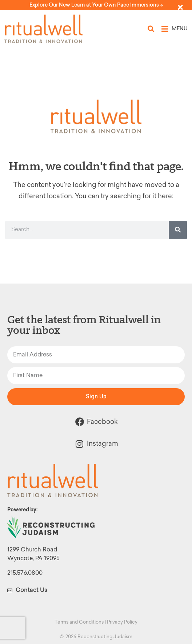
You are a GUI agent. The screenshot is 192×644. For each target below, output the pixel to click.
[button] (151, 29)
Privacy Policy (122, 622)
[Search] (178, 230)
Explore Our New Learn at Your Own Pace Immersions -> (96, 5)
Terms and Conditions (79, 622)
